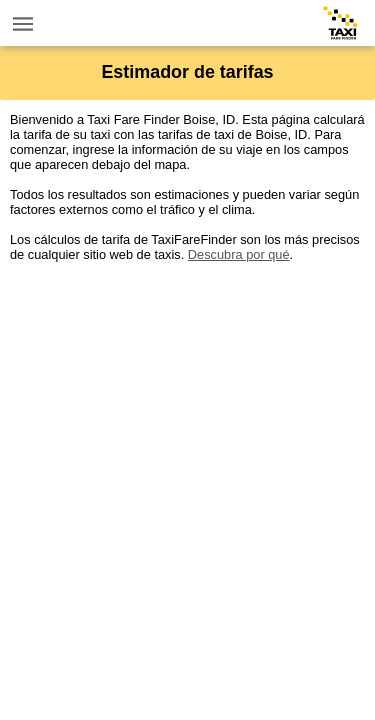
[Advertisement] (187, 449)
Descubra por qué (239, 254)
